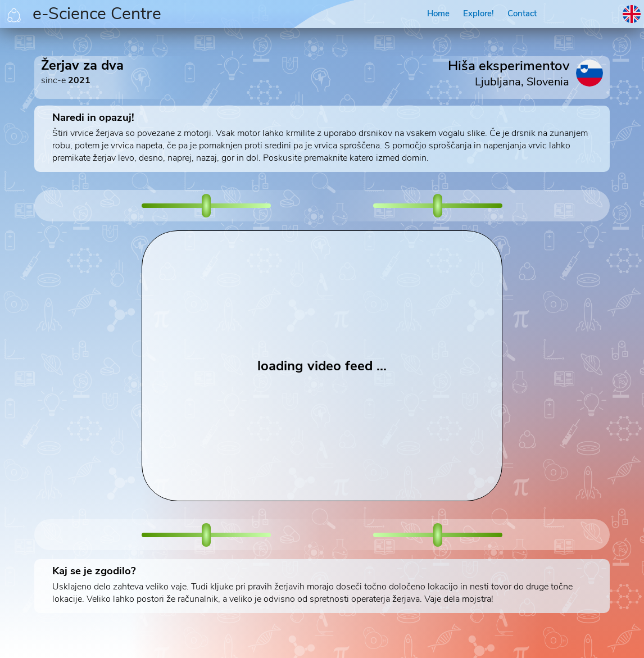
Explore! (479, 13)
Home (438, 13)
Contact (522, 13)
